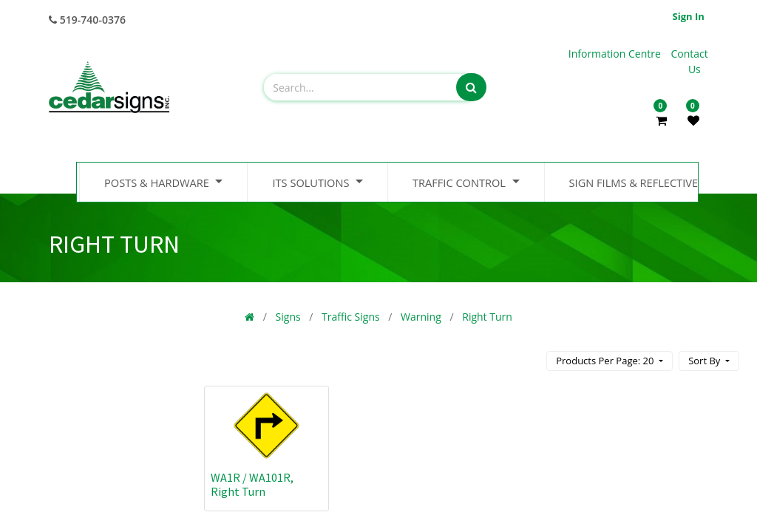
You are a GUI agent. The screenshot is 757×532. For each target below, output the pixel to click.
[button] (709, 361)
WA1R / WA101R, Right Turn (252, 484)
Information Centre (616, 54)
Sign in (689, 16)
